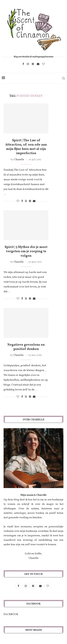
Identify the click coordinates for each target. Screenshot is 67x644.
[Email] (38, 64)
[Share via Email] (34, 201)
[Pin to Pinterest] (30, 201)
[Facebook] (23, 64)
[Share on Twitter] (26, 201)
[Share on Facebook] (22, 201)
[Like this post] (18, 201)
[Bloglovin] (43, 64)
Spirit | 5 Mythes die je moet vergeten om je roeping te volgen (26, 252)
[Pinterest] (33, 64)
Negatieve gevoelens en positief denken (26, 347)
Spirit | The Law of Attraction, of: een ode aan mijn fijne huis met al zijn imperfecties (26, 147)
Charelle (19, 160)
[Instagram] (28, 64)
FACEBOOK (11, 614)
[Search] (63, 78)
